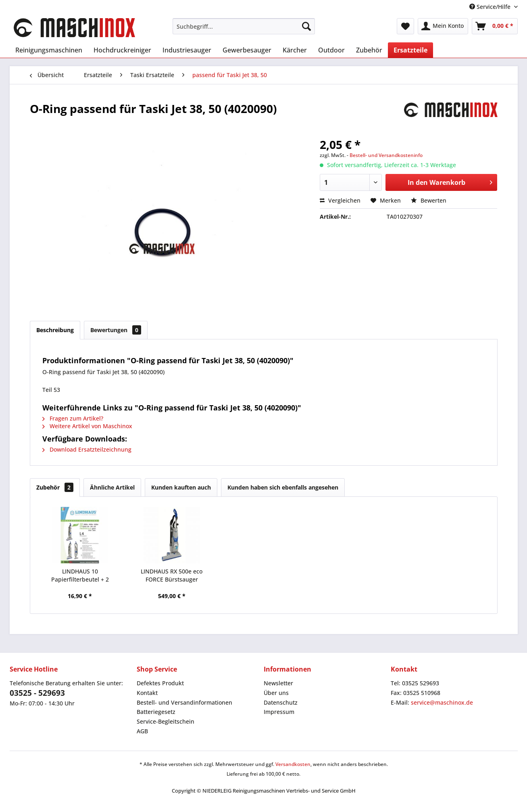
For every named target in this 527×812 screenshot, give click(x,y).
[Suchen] (306, 26)
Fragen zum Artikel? (73, 418)
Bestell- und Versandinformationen (184, 702)
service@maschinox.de (442, 702)
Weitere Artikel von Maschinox (87, 426)
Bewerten (429, 200)
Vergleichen (340, 200)
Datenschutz (281, 702)
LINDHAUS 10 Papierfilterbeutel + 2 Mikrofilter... (80, 576)
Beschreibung (55, 330)
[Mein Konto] (443, 26)
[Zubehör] (369, 50)
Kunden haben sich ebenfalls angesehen (283, 487)
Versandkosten (293, 764)
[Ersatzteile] (410, 50)
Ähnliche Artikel (112, 487)
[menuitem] (244, 26)
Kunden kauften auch (181, 487)
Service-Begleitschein (166, 721)
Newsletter (278, 683)
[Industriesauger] (187, 50)
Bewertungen (116, 330)
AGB (142, 731)
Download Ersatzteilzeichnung (87, 449)
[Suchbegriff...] (244, 26)
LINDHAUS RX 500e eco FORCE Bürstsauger (172, 575)
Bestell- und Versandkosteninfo (386, 155)
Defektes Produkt (160, 683)
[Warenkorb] (495, 26)
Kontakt (147, 693)
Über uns (276, 693)
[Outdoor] (331, 50)
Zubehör (55, 487)
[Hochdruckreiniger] (122, 50)
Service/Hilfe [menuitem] (491, 7)
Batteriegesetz (156, 712)
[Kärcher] (295, 50)
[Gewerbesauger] (247, 50)
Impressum (279, 712)
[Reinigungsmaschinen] (49, 50)
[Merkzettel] (405, 26)
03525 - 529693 (37, 693)
